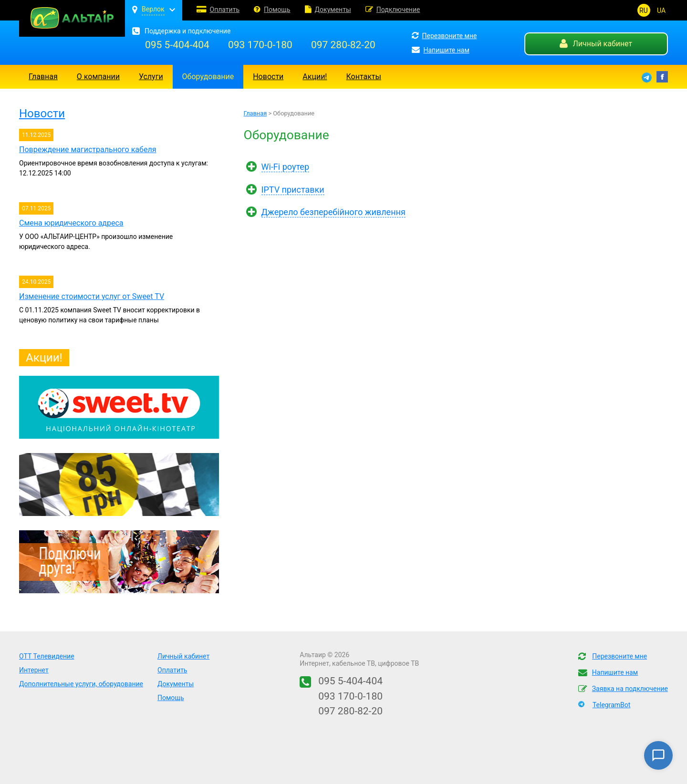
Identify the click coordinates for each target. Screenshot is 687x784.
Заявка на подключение (630, 689)
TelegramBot (611, 705)
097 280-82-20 (343, 45)
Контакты (364, 77)
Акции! (315, 77)
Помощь (277, 10)
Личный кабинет (596, 44)
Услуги (151, 77)
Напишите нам (440, 50)
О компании (98, 77)
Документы (333, 10)
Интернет (34, 670)
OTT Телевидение (47, 656)
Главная (43, 77)
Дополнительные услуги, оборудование (81, 684)
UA (661, 10)
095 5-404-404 (177, 45)
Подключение (398, 10)
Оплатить (225, 10)
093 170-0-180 (260, 45)
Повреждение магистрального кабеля (88, 150)
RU (644, 10)
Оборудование (208, 77)
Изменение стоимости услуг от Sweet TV (92, 296)
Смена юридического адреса (71, 223)
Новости (268, 77)
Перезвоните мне (444, 36)
